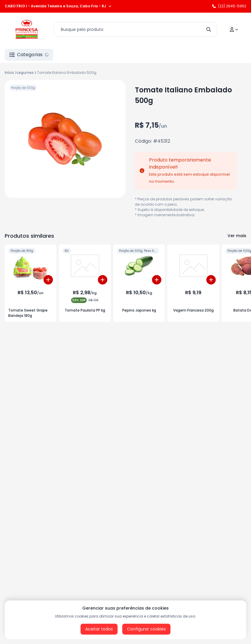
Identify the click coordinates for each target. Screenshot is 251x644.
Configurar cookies (146, 629)
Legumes (25, 73)
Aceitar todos (99, 629)
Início (9, 73)
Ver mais (237, 236)
